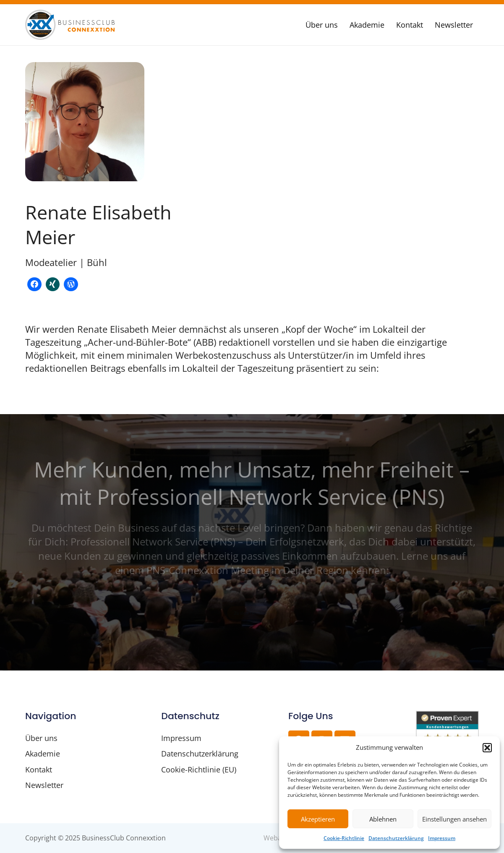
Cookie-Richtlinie (344, 838)
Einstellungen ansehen (454, 819)
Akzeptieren (318, 819)
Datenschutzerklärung (396, 838)
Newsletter (454, 25)
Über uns (322, 25)
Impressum (442, 838)
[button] (487, 748)
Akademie (367, 25)
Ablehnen (383, 819)
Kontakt (410, 25)
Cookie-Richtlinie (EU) (199, 770)
